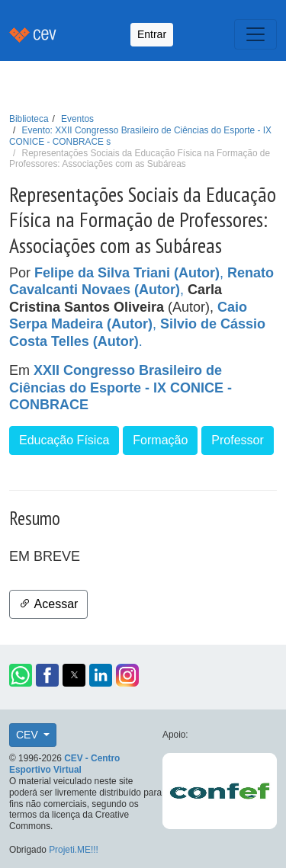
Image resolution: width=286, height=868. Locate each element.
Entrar (152, 34)
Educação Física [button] (64, 440)
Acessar (48, 604)
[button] (21, 675)
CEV (29, 735)
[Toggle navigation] (255, 34)
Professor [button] (237, 440)
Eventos (77, 119)
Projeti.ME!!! (74, 850)
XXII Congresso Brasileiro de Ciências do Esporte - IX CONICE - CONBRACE (121, 388)
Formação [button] (160, 440)
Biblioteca (29, 119)
